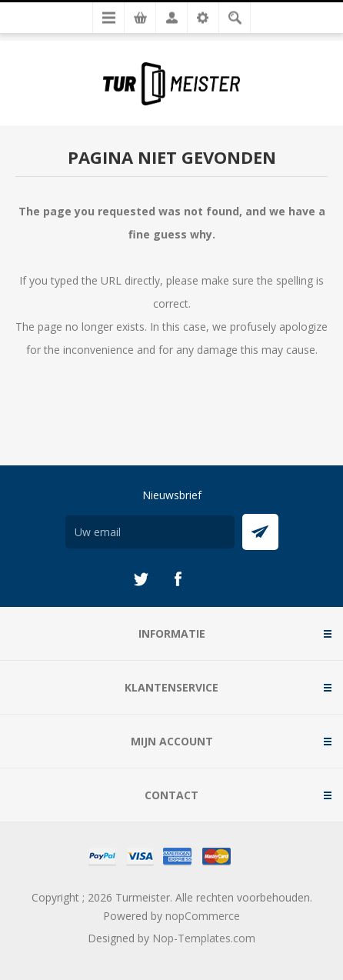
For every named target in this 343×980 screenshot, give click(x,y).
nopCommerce (203, 916)
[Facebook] (178, 579)
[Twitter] (141, 579)
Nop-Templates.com (204, 938)
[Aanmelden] (150, 532)
